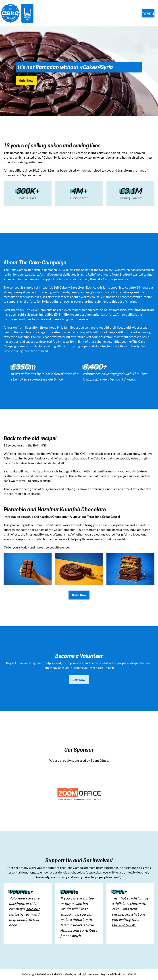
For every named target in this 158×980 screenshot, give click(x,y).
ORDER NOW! (124, 925)
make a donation (74, 919)
